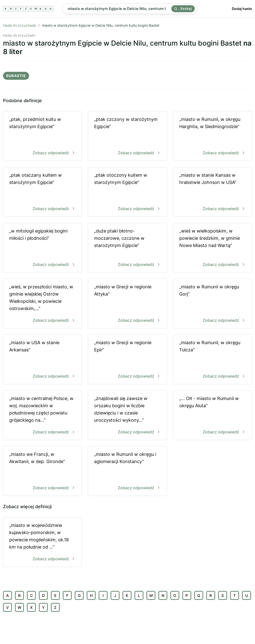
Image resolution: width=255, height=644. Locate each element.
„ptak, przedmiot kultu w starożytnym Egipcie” (42, 136)
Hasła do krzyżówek (20, 25)
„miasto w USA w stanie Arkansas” (42, 360)
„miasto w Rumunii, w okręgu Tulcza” (213, 360)
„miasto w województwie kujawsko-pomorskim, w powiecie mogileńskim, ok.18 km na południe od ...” (42, 542)
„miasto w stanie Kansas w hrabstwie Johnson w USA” (213, 192)
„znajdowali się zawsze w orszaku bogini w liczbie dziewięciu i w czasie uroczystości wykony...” (127, 416)
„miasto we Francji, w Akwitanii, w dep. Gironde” (42, 471)
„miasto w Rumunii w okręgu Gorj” (213, 304)
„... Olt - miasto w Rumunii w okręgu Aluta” (213, 416)
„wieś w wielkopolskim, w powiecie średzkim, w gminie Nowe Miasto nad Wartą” (213, 248)
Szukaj (183, 8)
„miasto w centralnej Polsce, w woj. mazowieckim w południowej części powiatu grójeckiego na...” (42, 416)
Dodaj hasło (242, 9)
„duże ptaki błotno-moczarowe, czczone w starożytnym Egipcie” (127, 248)
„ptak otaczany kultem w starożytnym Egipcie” (42, 192)
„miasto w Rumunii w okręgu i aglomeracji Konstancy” (127, 471)
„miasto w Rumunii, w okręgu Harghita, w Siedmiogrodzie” (213, 136)
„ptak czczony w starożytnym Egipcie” (127, 136)
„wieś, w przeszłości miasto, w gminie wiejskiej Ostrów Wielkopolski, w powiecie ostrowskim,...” (42, 304)
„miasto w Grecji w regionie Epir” (127, 360)
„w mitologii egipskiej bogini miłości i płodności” (42, 248)
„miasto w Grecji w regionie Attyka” (127, 304)
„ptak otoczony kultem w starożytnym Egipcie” (127, 192)
